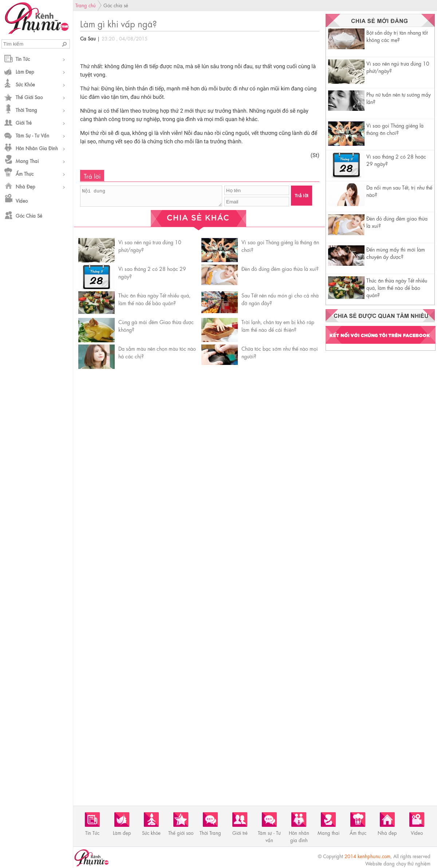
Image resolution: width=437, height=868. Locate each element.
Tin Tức (23, 59)
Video (22, 200)
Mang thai (27, 161)
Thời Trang (26, 110)
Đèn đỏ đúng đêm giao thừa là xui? (280, 268)
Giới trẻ (24, 122)
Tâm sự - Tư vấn (32, 135)
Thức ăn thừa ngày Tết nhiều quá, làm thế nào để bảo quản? (397, 287)
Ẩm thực (25, 173)
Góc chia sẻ (29, 215)
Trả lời (302, 196)
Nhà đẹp (25, 186)
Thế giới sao (29, 97)
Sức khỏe (25, 84)
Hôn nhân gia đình (37, 148)
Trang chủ (86, 5)
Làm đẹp (25, 71)
